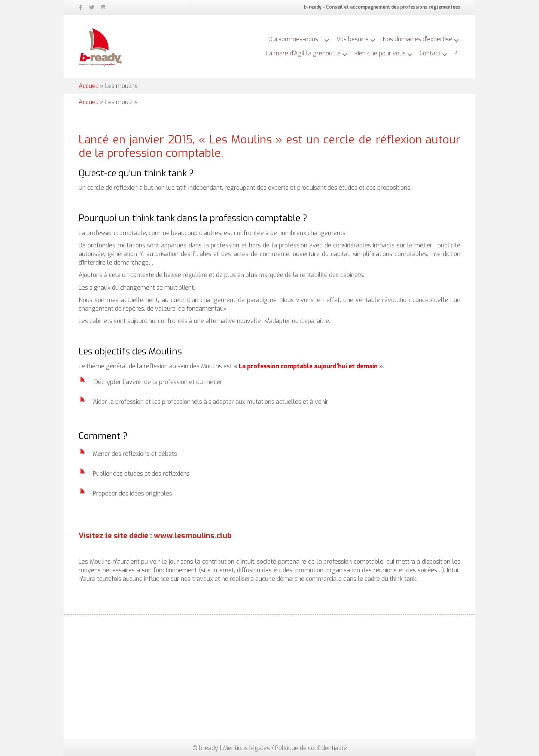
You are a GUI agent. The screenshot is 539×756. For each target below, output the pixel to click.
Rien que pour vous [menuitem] (380, 53)
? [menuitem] (456, 53)
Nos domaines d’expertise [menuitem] (417, 39)
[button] (327, 40)
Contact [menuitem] (430, 53)
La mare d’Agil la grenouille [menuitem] (303, 53)
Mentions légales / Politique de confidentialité (285, 748)
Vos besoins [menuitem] (353, 39)
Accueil (89, 86)
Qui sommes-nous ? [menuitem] (296, 39)
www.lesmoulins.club (193, 536)
